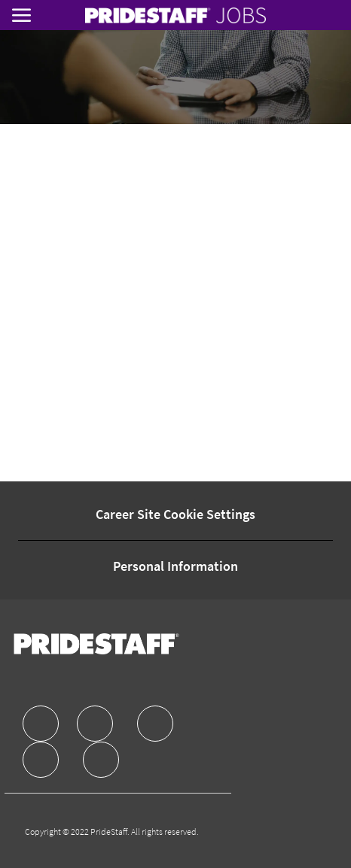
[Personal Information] (175, 566)
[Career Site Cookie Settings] (175, 514)
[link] (175, 15)
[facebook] (41, 724)
